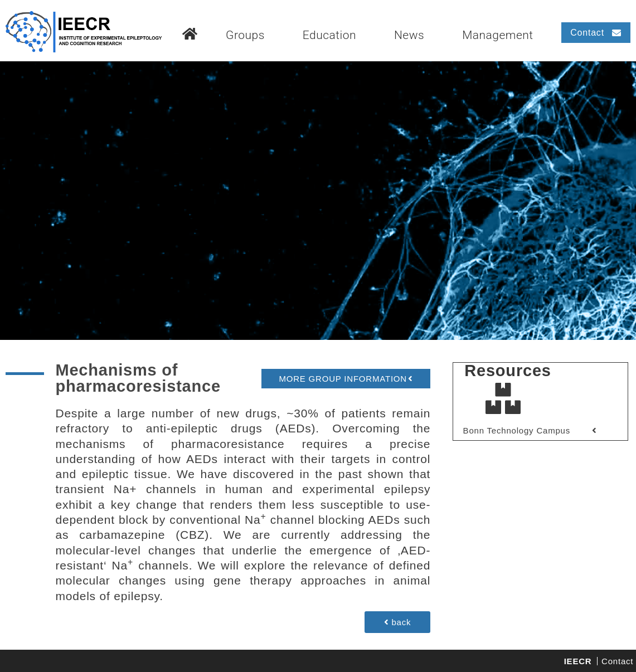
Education (329, 35)
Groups (245, 35)
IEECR (578, 661)
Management (498, 35)
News (409, 35)
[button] (346, 379)
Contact (617, 661)
